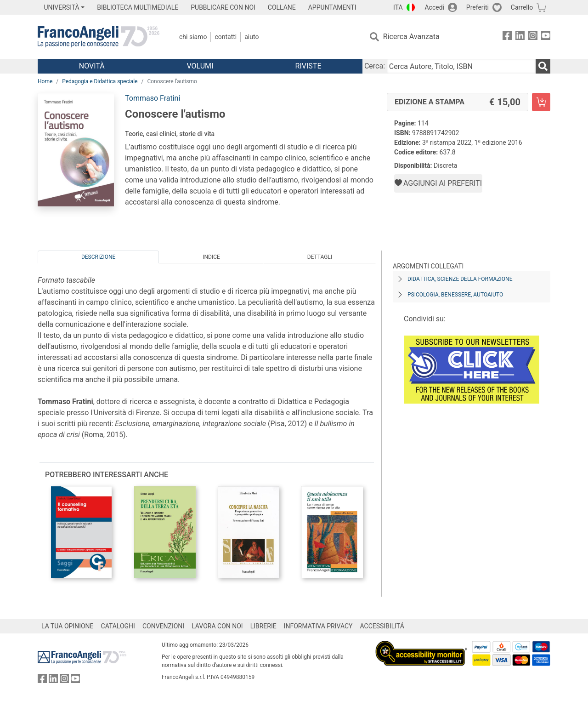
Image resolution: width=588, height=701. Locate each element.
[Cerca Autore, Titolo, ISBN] (461, 66)
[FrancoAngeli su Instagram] (533, 37)
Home (45, 81)
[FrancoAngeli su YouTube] (546, 37)
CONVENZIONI (163, 626)
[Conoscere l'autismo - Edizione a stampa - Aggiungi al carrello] (541, 102)
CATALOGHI (118, 626)
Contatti (226, 37)
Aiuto (252, 37)
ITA (398, 7)
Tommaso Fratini (153, 98)
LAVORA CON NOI (217, 626)
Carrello (522, 7)
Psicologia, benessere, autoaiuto (455, 295)
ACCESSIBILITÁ (382, 626)
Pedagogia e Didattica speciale (100, 81)
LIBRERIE (263, 626)
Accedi (434, 7)
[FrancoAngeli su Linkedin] (520, 37)
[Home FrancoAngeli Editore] (99, 37)
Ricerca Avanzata (411, 37)
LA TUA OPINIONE (68, 626)
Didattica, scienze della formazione (460, 279)
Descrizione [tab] (98, 257)
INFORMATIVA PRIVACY (318, 626)
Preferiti (478, 7)
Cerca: (375, 66)
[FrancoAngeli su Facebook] (507, 37)
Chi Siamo (193, 37)
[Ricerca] (543, 66)
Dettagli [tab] (320, 257)
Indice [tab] (211, 257)
